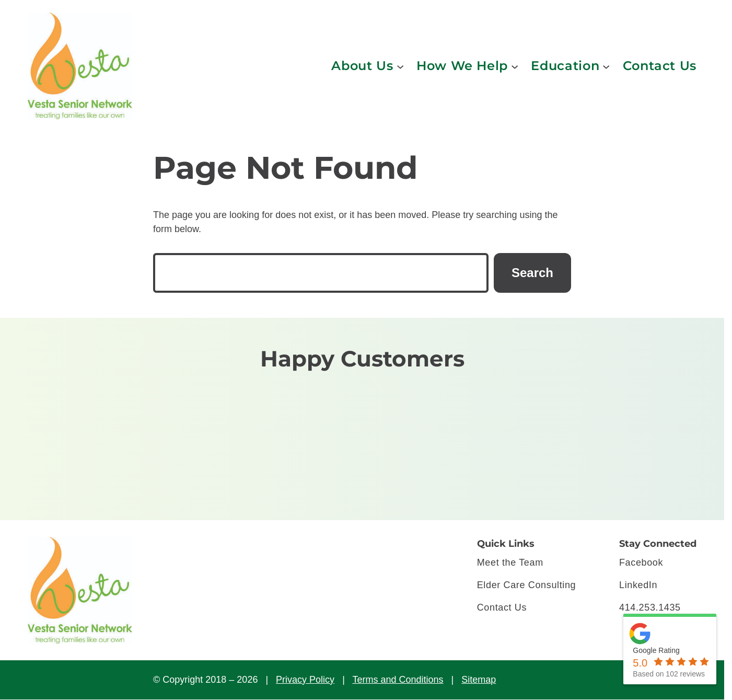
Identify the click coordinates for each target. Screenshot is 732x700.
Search (532, 273)
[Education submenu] (606, 66)
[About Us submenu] (400, 66)
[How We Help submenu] (515, 66)
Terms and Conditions (398, 680)
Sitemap (479, 680)
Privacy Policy (305, 680)
